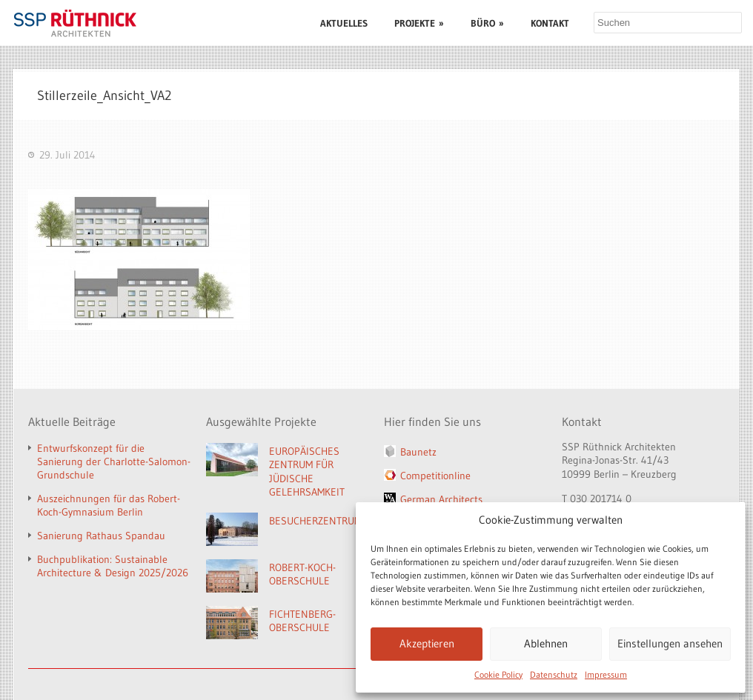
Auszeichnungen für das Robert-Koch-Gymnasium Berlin (109, 505)
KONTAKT (550, 23)
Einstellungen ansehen (670, 643)
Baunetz (418, 452)
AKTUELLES (344, 23)
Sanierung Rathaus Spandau (101, 536)
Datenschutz (554, 674)
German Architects (441, 499)
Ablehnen (546, 643)
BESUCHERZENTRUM (315, 521)
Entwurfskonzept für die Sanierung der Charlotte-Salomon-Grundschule (114, 461)
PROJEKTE (419, 23)
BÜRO (487, 23)
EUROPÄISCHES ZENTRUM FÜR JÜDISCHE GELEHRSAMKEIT (307, 472)
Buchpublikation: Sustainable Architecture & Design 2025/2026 (113, 566)
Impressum (606, 674)
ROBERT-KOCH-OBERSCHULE (302, 574)
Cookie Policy (498, 674)
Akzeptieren (427, 643)
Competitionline (435, 476)
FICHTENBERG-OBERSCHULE (302, 621)
